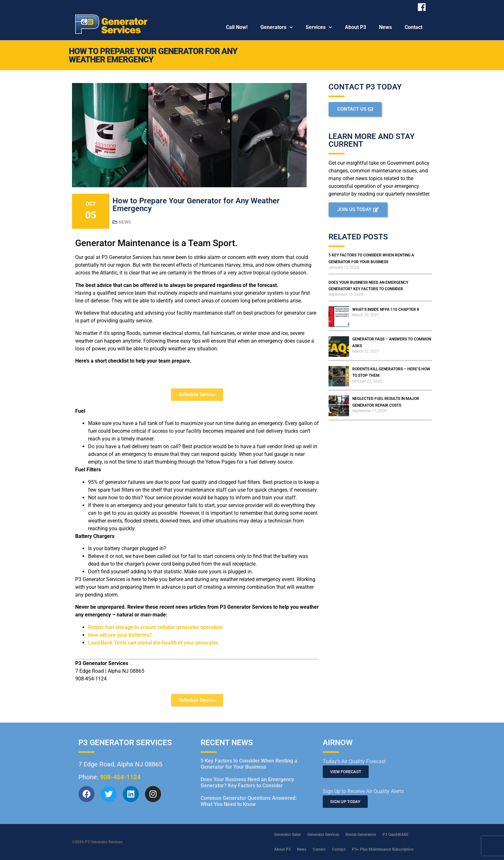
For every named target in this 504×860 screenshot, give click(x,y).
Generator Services (323, 835)
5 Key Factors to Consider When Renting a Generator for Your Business (249, 764)
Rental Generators (361, 835)
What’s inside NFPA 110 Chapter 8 (386, 310)
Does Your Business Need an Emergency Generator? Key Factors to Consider (247, 782)
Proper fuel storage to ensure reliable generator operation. (156, 627)
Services (319, 27)
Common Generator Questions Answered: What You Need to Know (249, 801)
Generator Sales (288, 835)
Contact (414, 27)
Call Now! (237, 27)
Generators (277, 27)
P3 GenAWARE (396, 835)
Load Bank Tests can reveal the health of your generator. (154, 643)
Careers (319, 849)
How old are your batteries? (120, 635)
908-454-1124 (120, 777)
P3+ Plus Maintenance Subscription (383, 849)
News (385, 27)
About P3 (355, 27)
